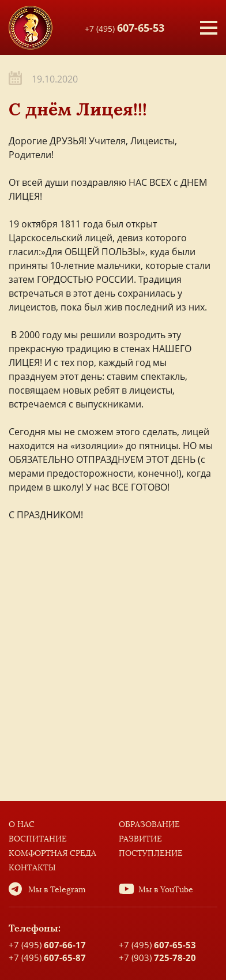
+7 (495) (125, 27)
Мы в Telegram (57, 890)
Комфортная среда (52, 853)
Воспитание (38, 839)
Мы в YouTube (166, 890)
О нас (22, 824)
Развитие (140, 839)
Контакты (32, 868)
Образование (149, 824)
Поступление (151, 853)
